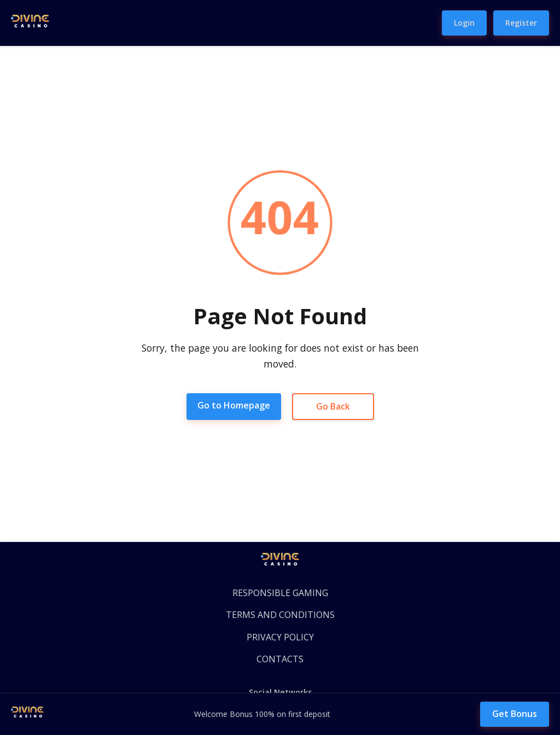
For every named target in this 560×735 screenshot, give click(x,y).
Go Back (333, 406)
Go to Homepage (234, 405)
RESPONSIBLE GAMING (280, 593)
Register (521, 23)
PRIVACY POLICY (280, 637)
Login (464, 23)
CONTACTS (280, 659)
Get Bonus (515, 714)
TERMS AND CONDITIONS (280, 615)
